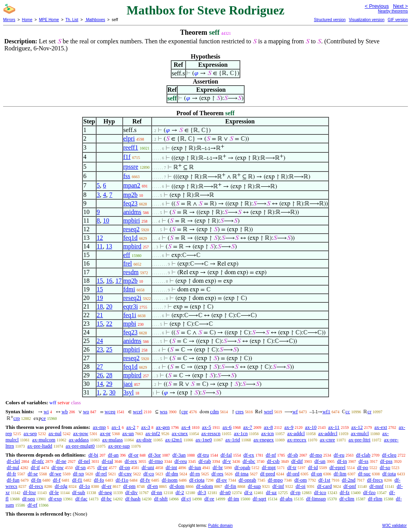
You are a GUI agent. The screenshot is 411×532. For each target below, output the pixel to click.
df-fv (145, 480)
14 (100, 384)
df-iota (389, 474)
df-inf (278, 486)
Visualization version (367, 20)
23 (100, 349)
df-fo (99, 480)
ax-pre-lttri (359, 440)
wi (46, 411)
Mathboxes (95, 20)
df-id (313, 467)
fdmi (129, 289)
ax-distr (144, 440)
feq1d (130, 238)
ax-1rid (233, 440)
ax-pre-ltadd (40, 446)
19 (100, 298)
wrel (268, 411)
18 (100, 306)
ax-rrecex (297, 440)
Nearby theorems (393, 11)
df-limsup (316, 499)
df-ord (293, 474)
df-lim (340, 474)
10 (106, 220)
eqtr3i (131, 306)
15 (100, 281)
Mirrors (9, 20)
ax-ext (381, 427)
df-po (363, 467)
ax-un (128, 433)
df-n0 (225, 492)
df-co (149, 474)
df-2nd (349, 480)
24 (100, 341)
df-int (171, 467)
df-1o (84, 486)
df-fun (13, 480)
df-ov (222, 480)
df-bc (106, 499)
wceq (110, 411)
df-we (55, 474)
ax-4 (186, 427)
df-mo (316, 455)
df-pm (129, 486)
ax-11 (334, 427)
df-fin (231, 486)
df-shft (161, 499)
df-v (227, 461)
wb (65, 411)
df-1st (324, 480)
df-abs (286, 499)
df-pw (58, 467)
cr (369, 411)
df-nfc (38, 461)
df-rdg (61, 486)
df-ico (320, 492)
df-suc (364, 474)
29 (109, 384)
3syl (129, 392)
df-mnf (376, 486)
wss (164, 411)
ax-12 (357, 427)
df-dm (172, 474)
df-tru (203, 455)
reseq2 (132, 229)
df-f (57, 480)
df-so (385, 467)
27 (100, 367)
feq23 (130, 203)
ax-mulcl (360, 433)
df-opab (242, 467)
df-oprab (247, 480)
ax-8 (268, 427)
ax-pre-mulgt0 (80, 446)
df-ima (242, 474)
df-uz (271, 492)
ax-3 (146, 427)
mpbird (132, 246)
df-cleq (389, 455)
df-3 (202, 492)
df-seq (29, 499)
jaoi (128, 384)
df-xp (79, 474)
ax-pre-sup (119, 446)
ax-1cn (241, 433)
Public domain (221, 526)
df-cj (186, 499)
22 (109, 324)
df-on (316, 474)
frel (128, 263)
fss (127, 176)
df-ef (32, 505)
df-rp (295, 492)
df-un (320, 461)
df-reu (180, 461)
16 (109, 281)
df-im (233, 499)
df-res (217, 474)
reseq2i (132, 298)
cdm (214, 411)
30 (113, 392)
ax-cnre (328, 440)
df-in (342, 461)
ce (44, 418)
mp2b (130, 195)
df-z (248, 492)
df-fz (345, 492)
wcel (138, 411)
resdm (131, 272)
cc (348, 411)
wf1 (326, 411)
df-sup (254, 486)
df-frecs (375, 480)
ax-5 (206, 427)
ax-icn (267, 433)
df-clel (13, 461)
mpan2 (132, 185)
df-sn (80, 467)
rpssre (131, 167)
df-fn (36, 480)
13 (109, 246)
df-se (33, 474)
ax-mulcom (44, 440)
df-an (113, 455)
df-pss (386, 461)
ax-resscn (211, 433)
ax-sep (30, 433)
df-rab (205, 461)
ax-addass (79, 440)
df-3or (155, 455)
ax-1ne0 (204, 440)
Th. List (72, 20)
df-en (153, 486)
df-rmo (156, 461)
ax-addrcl (328, 433)
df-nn (157, 492)
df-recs (36, 486)
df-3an (179, 455)
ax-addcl (296, 433)
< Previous (377, 6)
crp (17, 418)
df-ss (364, 461)
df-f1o (122, 480)
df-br (218, 467)
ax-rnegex (264, 440)
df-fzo (370, 492)
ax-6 (227, 427)
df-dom (177, 486)
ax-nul (55, 433)
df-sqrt (260, 499)
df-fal (226, 455)
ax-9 (289, 427)
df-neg (105, 492)
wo (86, 411)
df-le (54, 492)
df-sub (79, 492)
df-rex (131, 461)
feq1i (130, 315)
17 (119, 281)
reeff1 (131, 147)
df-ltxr (29, 492)
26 (100, 375)
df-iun (195, 467)
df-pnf (350, 486)
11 (100, 246)
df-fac (81, 499)
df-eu (339, 455)
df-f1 (77, 480)
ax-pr (105, 433)
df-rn (195, 474)
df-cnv (125, 474)
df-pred (268, 474)
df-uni (148, 467)
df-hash (133, 499)
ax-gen (163, 427)
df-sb (293, 455)
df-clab (363, 455)
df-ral (107, 461)
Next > (400, 6)
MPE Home (49, 20)
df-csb (273, 461)
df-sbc (249, 461)
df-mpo (275, 480)
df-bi (93, 455)
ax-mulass (113, 440)
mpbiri (132, 220)
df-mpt (269, 467)
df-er (106, 486)
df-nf (271, 455)
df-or (133, 455)
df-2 (180, 492)
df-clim (347, 499)
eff (127, 255)
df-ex (249, 455)
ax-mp (99, 427)
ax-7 (247, 427)
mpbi (130, 324)
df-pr (102, 467)
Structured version (330, 20)
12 (100, 238)
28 (109, 375)
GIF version (398, 20)
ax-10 (311, 427)
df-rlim (375, 499)
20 (109, 306)
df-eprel (337, 467)
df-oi (301, 486)
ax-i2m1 (174, 440)
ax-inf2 (153, 433)
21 (100, 315)
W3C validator (394, 526)
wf (295, 411)
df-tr (292, 467)
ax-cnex (180, 433)
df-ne (61, 461)
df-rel (101, 474)
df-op (125, 467)
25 (109, 349)
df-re (209, 499)
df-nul (13, 467)
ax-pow (81, 433)
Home (27, 20)
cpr (185, 411)
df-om (300, 480)
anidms (132, 212)
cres (240, 411)
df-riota (197, 480)
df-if (35, 467)
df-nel (84, 461)
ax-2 (131, 427)
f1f (127, 157)
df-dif (297, 461)
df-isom (170, 480)
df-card (325, 486)
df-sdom (205, 486)
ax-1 (116, 427)
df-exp (55, 499)
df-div (132, 492)
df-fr (11, 474)
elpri (129, 138)
